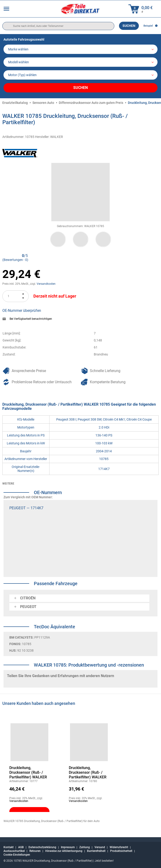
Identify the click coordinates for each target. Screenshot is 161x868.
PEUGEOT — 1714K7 (26, 508)
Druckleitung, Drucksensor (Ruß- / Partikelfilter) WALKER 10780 (88, 773)
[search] (58, 26)
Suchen (129, 26)
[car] (80, 75)
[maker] (80, 49)
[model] (80, 62)
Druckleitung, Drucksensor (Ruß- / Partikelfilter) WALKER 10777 (28, 773)
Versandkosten (46, 284)
